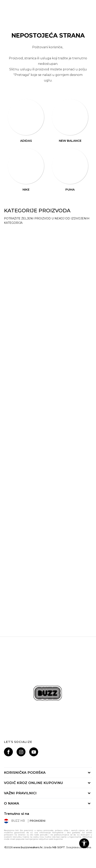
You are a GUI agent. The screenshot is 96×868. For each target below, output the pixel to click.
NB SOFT (59, 847)
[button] (84, 843)
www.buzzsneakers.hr (28, 847)
